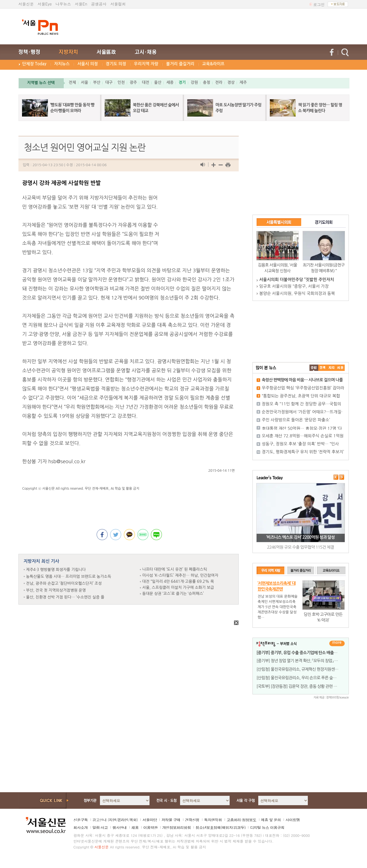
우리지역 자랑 (146, 64)
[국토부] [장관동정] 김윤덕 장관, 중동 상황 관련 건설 (299, 686)
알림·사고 (100, 827)
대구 (109, 82)
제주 (243, 82)
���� (314, 368)
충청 (206, 82)
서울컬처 (118, 4)
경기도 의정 (116, 64)
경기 (182, 82)
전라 (219, 82)
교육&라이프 (213, 64)
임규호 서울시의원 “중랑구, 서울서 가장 (294, 286)
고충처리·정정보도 (241, 820)
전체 (72, 82)
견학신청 (192, 820)
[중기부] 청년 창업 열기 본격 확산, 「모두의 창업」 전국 (299, 661)
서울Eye (45, 4)
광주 (133, 82)
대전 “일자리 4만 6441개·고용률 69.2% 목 (178, 581)
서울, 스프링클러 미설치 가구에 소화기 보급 (178, 587)
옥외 (133, 820)
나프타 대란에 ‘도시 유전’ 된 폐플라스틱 (175, 569)
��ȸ (340, 368)
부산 (97, 82)
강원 (194, 82)
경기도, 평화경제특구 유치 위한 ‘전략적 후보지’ (303, 452)
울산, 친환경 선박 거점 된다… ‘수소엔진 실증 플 (65, 597)
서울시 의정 (88, 64)
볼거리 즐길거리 (180, 64)
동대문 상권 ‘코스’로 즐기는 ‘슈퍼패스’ (173, 594)
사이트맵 (293, 820)
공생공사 (99, 4)
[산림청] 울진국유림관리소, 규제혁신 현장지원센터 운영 (302, 669)
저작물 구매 (171, 820)
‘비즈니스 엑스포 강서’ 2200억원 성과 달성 (300, 537)
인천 (121, 82)
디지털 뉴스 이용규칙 (267, 827)
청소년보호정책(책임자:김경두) (220, 827)
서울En (81, 4)
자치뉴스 (62, 64)
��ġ (323, 368)
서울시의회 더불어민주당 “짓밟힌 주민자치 (297, 280)
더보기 (337, 643)
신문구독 (81, 820)
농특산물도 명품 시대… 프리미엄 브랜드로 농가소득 (69, 576)
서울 (85, 82)
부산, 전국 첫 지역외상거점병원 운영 (56, 590)
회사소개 (81, 827)
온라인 (123, 820)
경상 (231, 82)
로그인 (319, 4)
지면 (112, 820)
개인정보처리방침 (176, 827)
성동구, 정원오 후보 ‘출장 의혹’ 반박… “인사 (300, 444)
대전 (145, 82)
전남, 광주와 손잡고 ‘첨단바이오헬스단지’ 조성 (64, 583)
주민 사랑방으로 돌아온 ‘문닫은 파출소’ (296, 420)
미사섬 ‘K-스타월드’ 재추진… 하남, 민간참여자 (180, 575)
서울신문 (26, 4)
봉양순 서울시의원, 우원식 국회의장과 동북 (297, 293)
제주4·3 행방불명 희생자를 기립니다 (56, 570)
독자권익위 (213, 820)
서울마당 (149, 820)
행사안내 (119, 827)
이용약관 (150, 827)
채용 (135, 827)
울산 (158, 82)
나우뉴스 (63, 4)
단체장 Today (34, 64)
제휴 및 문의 (271, 820)
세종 (170, 82)
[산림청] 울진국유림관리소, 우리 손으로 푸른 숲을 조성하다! (305, 678)
